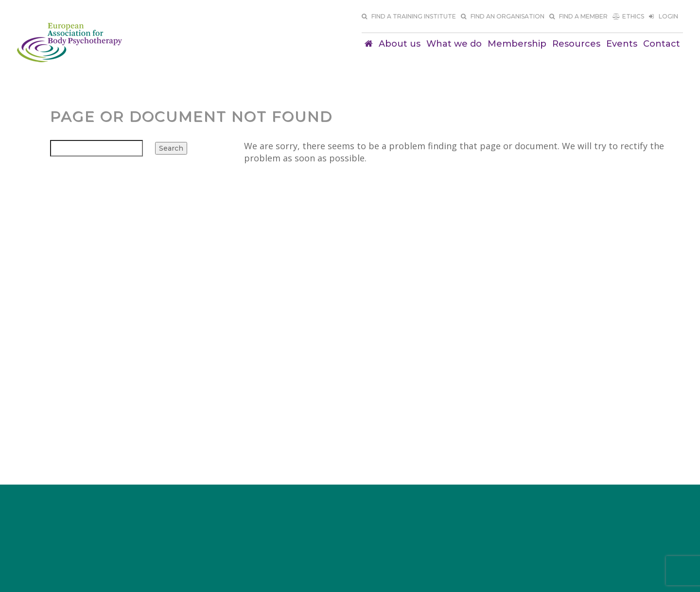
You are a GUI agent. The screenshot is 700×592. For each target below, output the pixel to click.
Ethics (628, 16)
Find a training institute (409, 16)
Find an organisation (503, 16)
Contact (662, 44)
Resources (576, 44)
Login (664, 16)
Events (622, 44)
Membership (517, 44)
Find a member (578, 16)
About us (400, 44)
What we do (454, 44)
